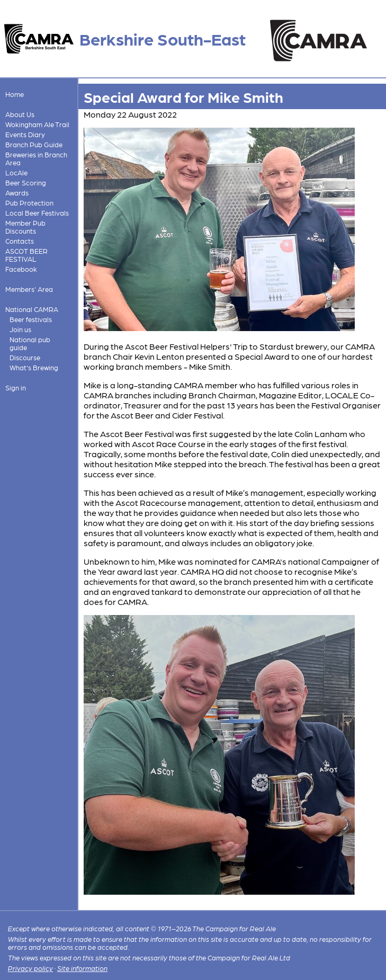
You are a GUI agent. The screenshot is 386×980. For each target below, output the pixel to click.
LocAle (16, 172)
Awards (17, 193)
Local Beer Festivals (37, 213)
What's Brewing (34, 367)
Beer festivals (31, 319)
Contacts (20, 241)
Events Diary (25, 134)
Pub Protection (29, 203)
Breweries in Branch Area (36, 158)
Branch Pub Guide (34, 144)
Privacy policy (30, 968)
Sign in (16, 387)
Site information (82, 968)
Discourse (25, 357)
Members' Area (29, 289)
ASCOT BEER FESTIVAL (26, 255)
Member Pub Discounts (25, 227)
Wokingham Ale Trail (37, 124)
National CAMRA (32, 309)
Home (15, 94)
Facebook (21, 269)
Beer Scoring (26, 182)
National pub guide (30, 343)
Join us (20, 329)
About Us (20, 114)
